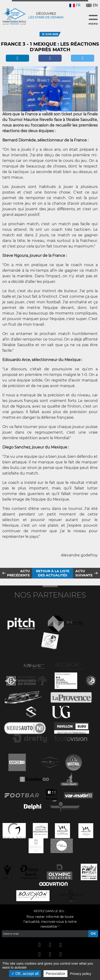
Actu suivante (84, 573)
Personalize (56, 974)
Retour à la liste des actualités (53, 573)
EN (92, 5)
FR (75, 5)
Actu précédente (18, 573)
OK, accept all (25, 974)
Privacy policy (81, 974)
